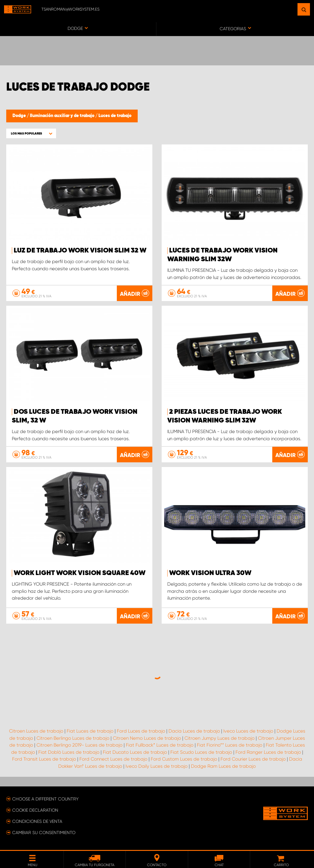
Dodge (20, 116)
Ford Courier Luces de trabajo (253, 759)
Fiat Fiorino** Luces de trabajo (230, 745)
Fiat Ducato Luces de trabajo (135, 752)
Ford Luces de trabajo (141, 731)
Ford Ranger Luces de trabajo (268, 752)
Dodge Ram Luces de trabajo (223, 766)
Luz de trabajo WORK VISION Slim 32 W (80, 251)
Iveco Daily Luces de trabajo (157, 766)
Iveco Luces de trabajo (248, 731)
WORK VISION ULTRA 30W (210, 573)
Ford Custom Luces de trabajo (184, 759)
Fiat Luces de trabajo (90, 731)
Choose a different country (45, 799)
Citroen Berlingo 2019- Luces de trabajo (79, 745)
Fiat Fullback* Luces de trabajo (160, 745)
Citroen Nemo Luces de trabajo (147, 738)
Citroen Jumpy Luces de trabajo (219, 738)
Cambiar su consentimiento (44, 833)
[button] (31, 133)
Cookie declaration (35, 810)
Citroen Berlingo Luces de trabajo (73, 738)
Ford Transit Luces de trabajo (44, 759)
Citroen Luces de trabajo (36, 731)
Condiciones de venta (37, 821)
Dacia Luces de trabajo (194, 731)
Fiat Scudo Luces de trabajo (201, 752)
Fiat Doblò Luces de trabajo (69, 752)
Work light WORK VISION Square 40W (80, 573)
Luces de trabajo (115, 116)
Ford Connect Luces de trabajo (113, 759)
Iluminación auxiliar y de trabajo (63, 116)
